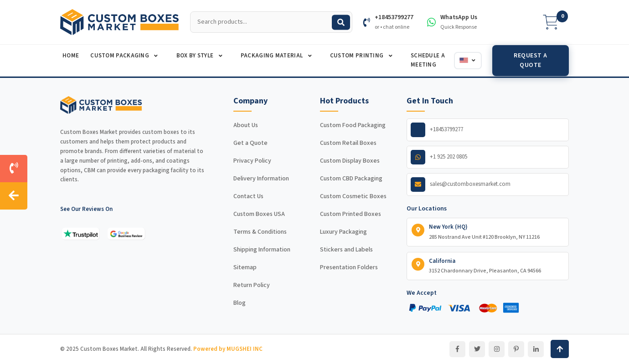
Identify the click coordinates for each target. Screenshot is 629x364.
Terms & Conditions (260, 232)
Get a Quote (250, 143)
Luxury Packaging (343, 232)
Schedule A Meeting (428, 60)
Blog (240, 303)
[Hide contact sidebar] (14, 196)
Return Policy (252, 285)
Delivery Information (261, 179)
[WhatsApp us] (488, 157)
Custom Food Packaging (353, 125)
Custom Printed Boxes (351, 214)
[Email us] (488, 185)
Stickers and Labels (346, 250)
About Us (246, 125)
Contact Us (248, 196)
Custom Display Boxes (350, 161)
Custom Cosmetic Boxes (353, 196)
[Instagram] (497, 349)
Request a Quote (531, 60)
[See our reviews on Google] (126, 234)
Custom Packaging (120, 56)
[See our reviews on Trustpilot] (81, 234)
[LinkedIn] (536, 349)
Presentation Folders (349, 267)
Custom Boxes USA (259, 214)
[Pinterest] (516, 349)
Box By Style (196, 56)
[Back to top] (560, 349)
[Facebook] (457, 349)
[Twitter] (477, 349)
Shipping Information (262, 250)
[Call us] (14, 169)
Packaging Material (273, 56)
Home (71, 56)
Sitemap (245, 267)
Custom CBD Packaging (351, 179)
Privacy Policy (252, 161)
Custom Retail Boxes (348, 143)
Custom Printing (358, 56)
